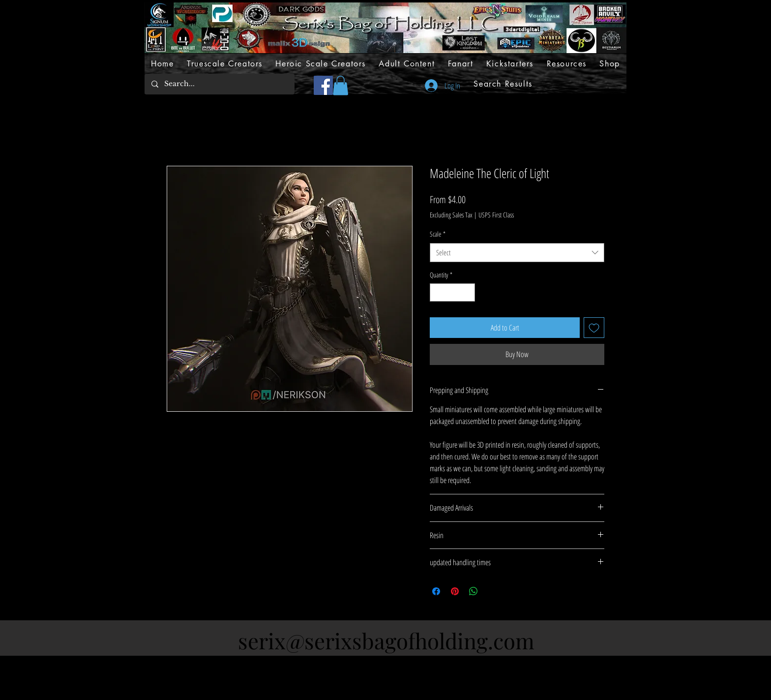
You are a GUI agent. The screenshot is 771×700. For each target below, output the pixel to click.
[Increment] (467, 292)
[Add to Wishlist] (594, 328)
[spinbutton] (452, 292)
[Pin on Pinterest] (455, 591)
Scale (438, 234)
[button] (341, 85)
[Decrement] (437, 292)
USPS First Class (496, 215)
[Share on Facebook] (436, 591)
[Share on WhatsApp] (474, 591)
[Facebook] (323, 85)
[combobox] (517, 253)
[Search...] (219, 84)
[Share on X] (492, 591)
